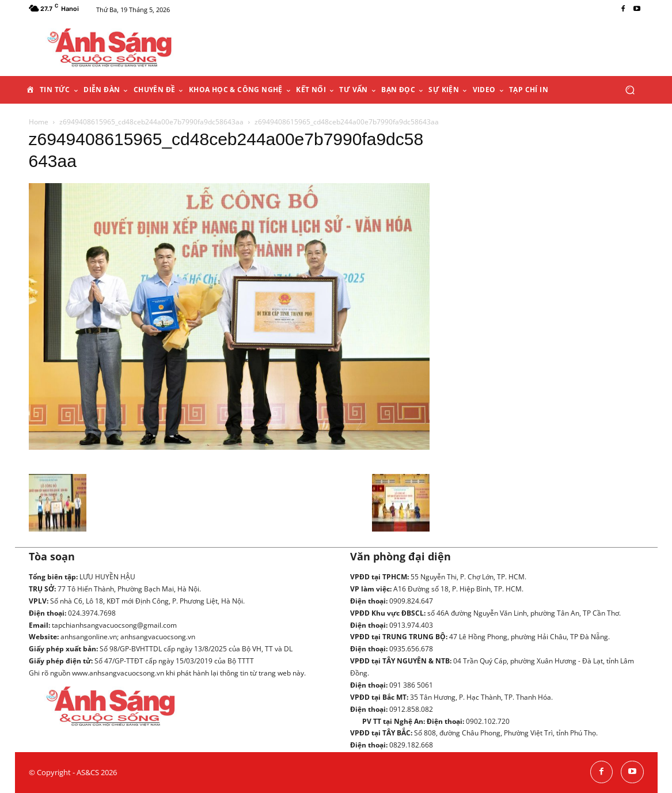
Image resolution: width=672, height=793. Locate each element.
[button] (630, 90)
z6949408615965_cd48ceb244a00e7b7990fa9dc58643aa (151, 122)
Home (39, 122)
